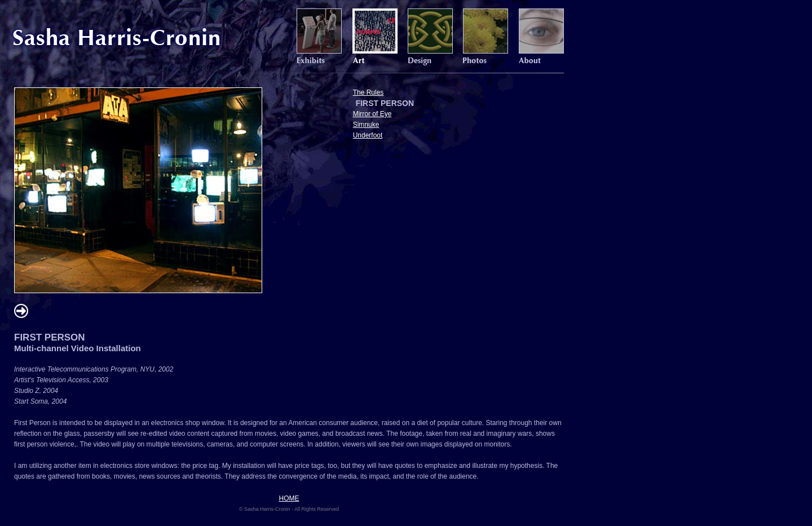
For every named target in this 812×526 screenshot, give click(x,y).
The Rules (369, 92)
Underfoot (368, 135)
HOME (289, 498)
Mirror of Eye (372, 114)
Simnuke (366, 125)
